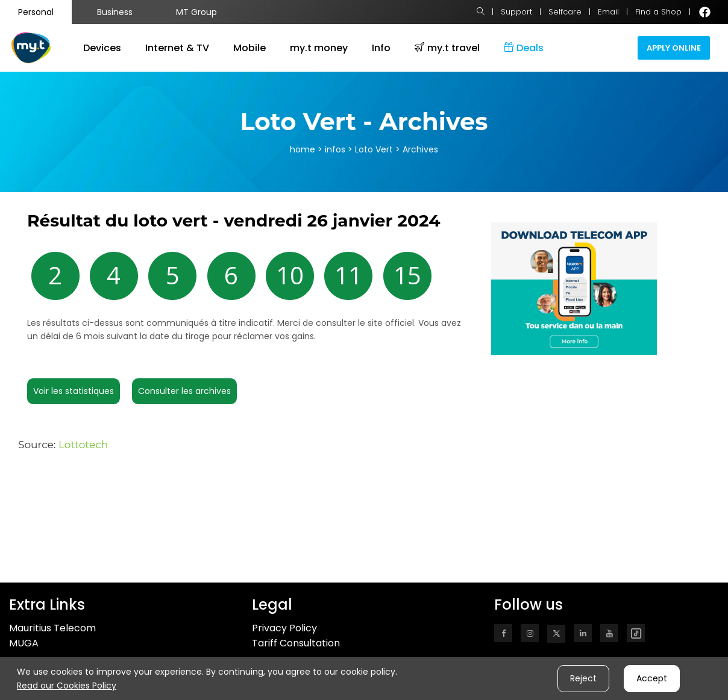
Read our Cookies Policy (67, 686)
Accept (652, 678)
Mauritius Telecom (52, 628)
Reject (583, 678)
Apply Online (674, 48)
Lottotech (83, 445)
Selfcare (565, 12)
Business (115, 12)
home (303, 149)
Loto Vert (375, 149)
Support (516, 12)
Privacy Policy (284, 628)
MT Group (196, 12)
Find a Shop (658, 12)
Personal (36, 12)
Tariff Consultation (296, 643)
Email (608, 12)
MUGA (24, 643)
